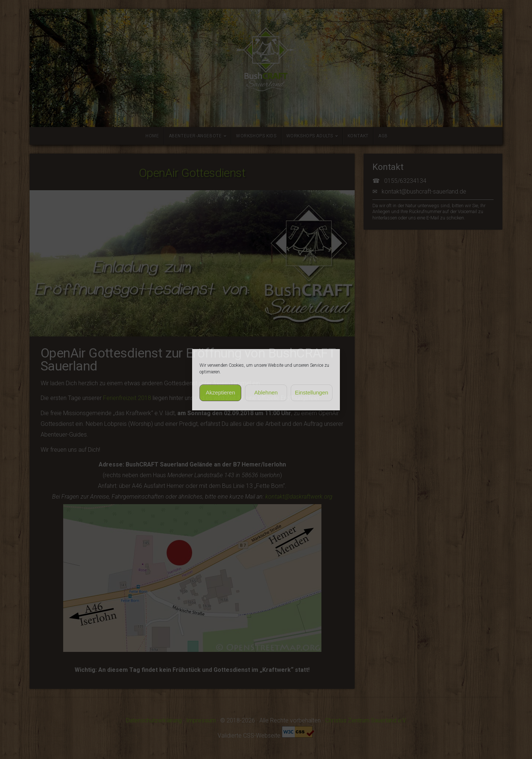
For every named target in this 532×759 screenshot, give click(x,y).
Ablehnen (266, 392)
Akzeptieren (220, 392)
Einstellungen (311, 392)
